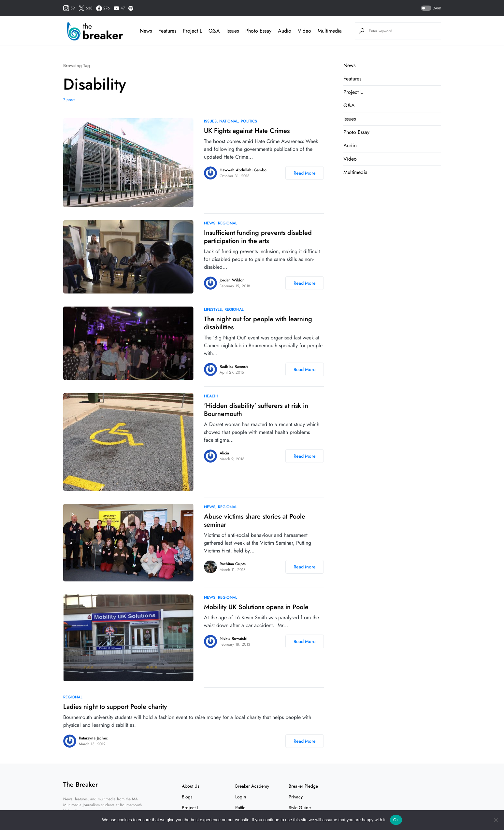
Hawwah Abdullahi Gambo (243, 170)
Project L (353, 92)
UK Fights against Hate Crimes (247, 131)
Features (352, 79)
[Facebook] (103, 8)
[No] (496, 820)
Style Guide (300, 808)
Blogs (187, 797)
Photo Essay (356, 132)
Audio (350, 145)
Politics (249, 121)
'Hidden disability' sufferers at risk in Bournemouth (256, 410)
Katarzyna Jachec (93, 738)
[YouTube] (119, 8)
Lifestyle (213, 309)
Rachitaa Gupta (233, 564)
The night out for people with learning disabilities (258, 323)
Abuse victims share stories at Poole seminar (255, 521)
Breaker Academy (252, 786)
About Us (191, 786)
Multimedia (355, 172)
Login (241, 797)
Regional (228, 223)
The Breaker (80, 785)
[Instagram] (69, 8)
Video (350, 159)
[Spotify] (131, 8)
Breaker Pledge (303, 786)
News (210, 223)
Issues (210, 121)
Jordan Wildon (232, 280)
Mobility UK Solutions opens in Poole (256, 607)
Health (211, 396)
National (229, 121)
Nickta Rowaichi (233, 638)
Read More (305, 173)
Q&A (349, 105)
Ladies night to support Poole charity (115, 707)
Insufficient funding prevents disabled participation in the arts (258, 237)
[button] (430, 8)
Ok (396, 820)
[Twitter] (86, 8)
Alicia (224, 453)
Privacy (296, 797)
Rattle (240, 808)
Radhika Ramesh (234, 366)
